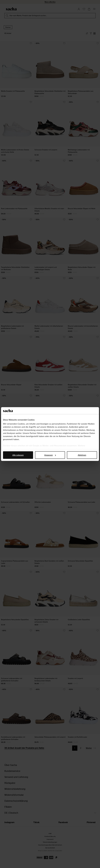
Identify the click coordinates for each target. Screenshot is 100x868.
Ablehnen (82, 455)
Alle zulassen (18, 455)
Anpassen (50, 455)
